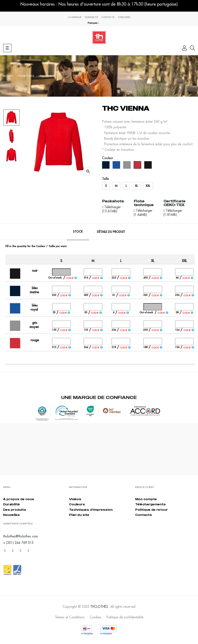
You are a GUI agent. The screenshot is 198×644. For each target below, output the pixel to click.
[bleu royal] (117, 166)
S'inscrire (124, 17)
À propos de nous (19, 499)
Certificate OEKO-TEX (174, 203)
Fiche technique (144, 203)
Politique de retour (151, 510)
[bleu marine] (106, 166)
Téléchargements (150, 504)
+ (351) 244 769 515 (18, 543)
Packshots (113, 201)
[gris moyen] (127, 166)
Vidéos (75, 499)
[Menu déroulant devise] (93, 23)
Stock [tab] (78, 232)
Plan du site (79, 515)
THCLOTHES (99, 607)
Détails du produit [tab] (111, 232)
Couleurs (77, 504)
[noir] (148, 166)
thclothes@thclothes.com (20, 536)
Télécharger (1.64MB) (143, 213)
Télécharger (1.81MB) (173, 213)
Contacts (108, 17)
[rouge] (138, 166)
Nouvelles (11, 515)
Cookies (95, 617)
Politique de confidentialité (125, 617)
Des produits (15, 510)
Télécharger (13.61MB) (111, 209)
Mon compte (146, 499)
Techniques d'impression (91, 510)
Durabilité (92, 17)
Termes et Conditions (70, 617)
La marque (75, 17)
